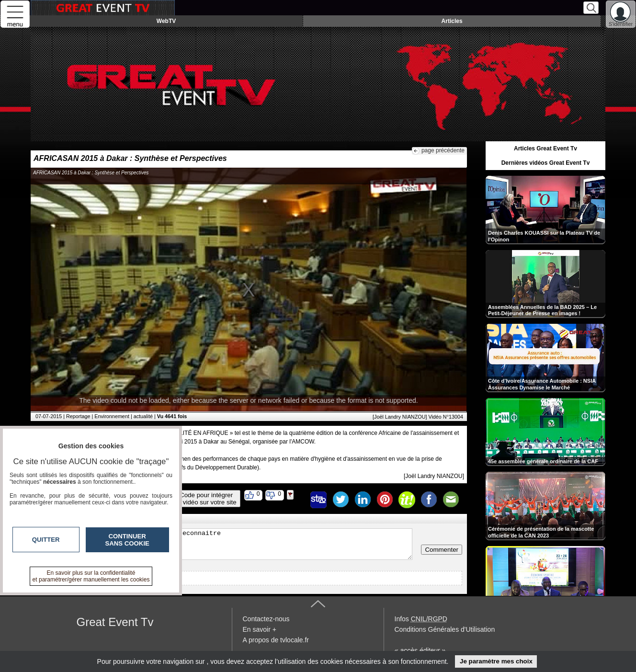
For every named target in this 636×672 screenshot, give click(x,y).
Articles (452, 21)
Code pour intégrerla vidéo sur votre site (206, 499)
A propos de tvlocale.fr (276, 640)
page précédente (443, 150)
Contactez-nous (266, 619)
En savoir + (260, 629)
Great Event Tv (115, 622)
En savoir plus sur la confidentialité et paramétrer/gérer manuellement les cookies (91, 576)
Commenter (442, 550)
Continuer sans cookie (127, 540)
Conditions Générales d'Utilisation (445, 629)
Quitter (46, 540)
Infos (421, 619)
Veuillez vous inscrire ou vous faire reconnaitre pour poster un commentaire (224, 544)
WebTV (166, 21)
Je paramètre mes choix (496, 661)
